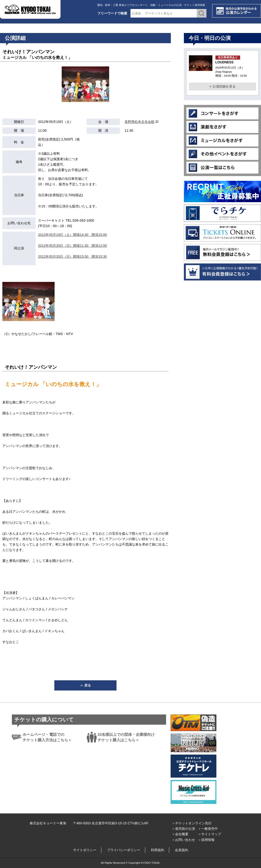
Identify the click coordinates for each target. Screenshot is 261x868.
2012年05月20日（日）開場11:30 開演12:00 (72, 246)
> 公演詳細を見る (222, 86)
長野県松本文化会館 (140, 122)
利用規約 (158, 850)
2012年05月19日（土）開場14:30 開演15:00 (72, 235)
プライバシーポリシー (124, 850)
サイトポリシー (85, 850)
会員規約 (182, 850)
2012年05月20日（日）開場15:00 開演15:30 (72, 257)
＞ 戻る (85, 685)
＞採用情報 (206, 840)
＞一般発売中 (208, 829)
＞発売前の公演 (183, 829)
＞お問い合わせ (183, 840)
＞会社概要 (180, 834)
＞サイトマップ (210, 834)
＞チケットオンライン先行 (192, 823)
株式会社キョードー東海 (48, 823)
